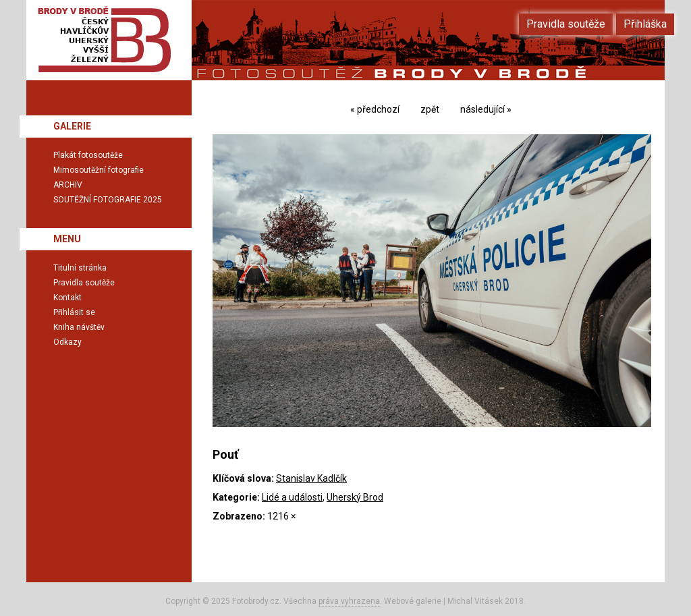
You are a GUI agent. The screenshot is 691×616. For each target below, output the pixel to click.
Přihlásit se (74, 312)
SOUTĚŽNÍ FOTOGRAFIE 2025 (108, 200)
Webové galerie (413, 601)
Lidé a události (292, 497)
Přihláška (645, 24)
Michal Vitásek (475, 601)
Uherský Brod (355, 497)
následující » (486, 109)
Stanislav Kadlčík (311, 478)
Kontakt (67, 298)
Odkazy (67, 342)
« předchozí (375, 109)
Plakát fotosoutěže (88, 155)
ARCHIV (68, 185)
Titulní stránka (80, 268)
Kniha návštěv (79, 327)
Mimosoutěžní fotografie (99, 170)
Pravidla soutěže (84, 283)
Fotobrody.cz (256, 601)
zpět (430, 109)
